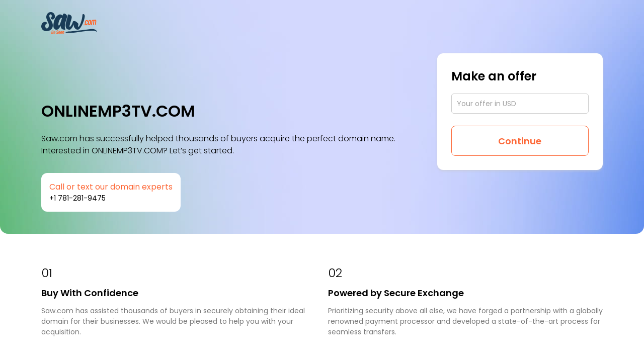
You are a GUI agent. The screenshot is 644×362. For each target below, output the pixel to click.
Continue (520, 141)
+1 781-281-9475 (77, 198)
